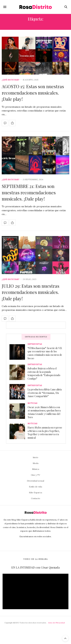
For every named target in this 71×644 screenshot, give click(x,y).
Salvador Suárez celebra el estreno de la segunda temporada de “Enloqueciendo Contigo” (44, 374)
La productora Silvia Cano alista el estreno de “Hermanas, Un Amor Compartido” (45, 393)
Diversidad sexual (35, 481)
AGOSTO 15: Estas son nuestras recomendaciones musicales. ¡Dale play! (33, 93)
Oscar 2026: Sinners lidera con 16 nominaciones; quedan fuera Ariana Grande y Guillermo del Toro (44, 412)
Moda (36, 463)
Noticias (32, 403)
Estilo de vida (35, 487)
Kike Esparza (35, 492)
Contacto (36, 498)
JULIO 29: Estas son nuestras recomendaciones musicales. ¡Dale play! (31, 292)
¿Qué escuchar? (11, 80)
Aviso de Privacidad (56, 623)
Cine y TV (35, 475)
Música (36, 469)
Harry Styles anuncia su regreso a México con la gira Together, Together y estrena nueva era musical (45, 433)
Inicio (35, 457)
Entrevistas (35, 344)
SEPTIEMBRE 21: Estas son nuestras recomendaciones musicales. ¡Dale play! (29, 192)
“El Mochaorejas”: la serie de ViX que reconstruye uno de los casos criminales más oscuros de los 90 (45, 353)
